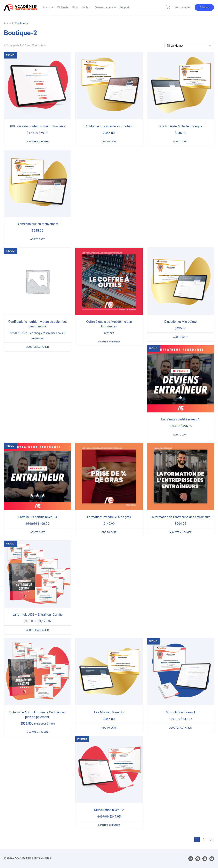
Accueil (8, 23)
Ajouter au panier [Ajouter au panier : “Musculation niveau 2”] (109, 825)
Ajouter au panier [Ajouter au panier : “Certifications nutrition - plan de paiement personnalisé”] (37, 347)
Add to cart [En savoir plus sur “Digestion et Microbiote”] (180, 337)
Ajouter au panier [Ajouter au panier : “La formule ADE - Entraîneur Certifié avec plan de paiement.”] (37, 732)
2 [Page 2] (204, 839)
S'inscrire (204, 7)
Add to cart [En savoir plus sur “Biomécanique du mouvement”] (37, 239)
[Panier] (168, 7)
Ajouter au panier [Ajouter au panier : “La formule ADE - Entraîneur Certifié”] (37, 630)
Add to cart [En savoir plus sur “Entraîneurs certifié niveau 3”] (37, 532)
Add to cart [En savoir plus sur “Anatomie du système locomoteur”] (109, 142)
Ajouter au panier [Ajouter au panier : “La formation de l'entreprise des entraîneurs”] (181, 532)
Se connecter (183, 7)
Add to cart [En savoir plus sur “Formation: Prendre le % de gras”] (109, 532)
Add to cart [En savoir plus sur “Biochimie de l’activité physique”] (180, 142)
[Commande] (189, 46)
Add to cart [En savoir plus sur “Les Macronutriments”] (109, 728)
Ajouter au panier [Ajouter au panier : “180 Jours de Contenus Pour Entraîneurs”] (37, 142)
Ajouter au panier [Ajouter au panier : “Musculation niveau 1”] (181, 728)
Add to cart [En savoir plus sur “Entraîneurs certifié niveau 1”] (180, 435)
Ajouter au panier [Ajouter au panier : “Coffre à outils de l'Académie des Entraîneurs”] (109, 342)
